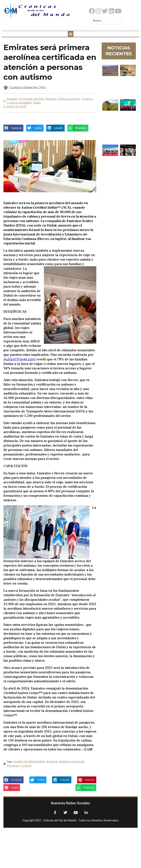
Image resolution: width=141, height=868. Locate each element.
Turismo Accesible (19, 103)
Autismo (52, 762)
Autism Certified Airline (29, 762)
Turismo (87, 99)
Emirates (13, 766)
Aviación (12, 99)
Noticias (51, 99)
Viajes (37, 103)
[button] (71, 34)
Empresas (26, 99)
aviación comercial (72, 762)
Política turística (69, 99)
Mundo (39, 99)
